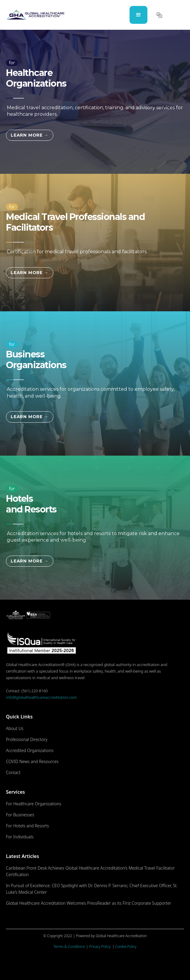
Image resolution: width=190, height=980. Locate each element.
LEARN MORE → (30, 135)
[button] (138, 15)
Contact (13, 772)
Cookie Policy (126, 947)
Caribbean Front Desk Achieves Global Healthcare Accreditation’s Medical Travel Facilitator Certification (90, 871)
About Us (15, 728)
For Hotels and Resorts (27, 826)
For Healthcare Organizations (34, 804)
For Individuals (20, 837)
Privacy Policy (100, 947)
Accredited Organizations (30, 750)
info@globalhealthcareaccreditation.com (41, 697)
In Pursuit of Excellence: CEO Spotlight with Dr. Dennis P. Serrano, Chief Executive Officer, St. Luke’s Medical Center (92, 889)
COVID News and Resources (32, 761)
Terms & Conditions (69, 947)
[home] (35, 15)
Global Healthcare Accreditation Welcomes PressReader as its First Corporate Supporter (89, 903)
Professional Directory (27, 739)
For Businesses (20, 815)
